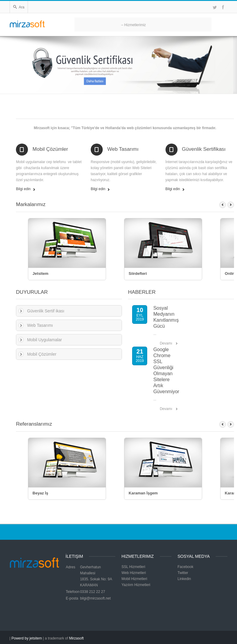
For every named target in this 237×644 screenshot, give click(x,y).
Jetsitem (40, 273)
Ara (19, 7)
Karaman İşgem (143, 493)
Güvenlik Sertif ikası (46, 311)
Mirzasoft (76, 638)
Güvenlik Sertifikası (204, 149)
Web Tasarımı (123, 149)
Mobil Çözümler (50, 149)
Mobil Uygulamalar (44, 340)
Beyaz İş (40, 493)
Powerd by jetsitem (27, 638)
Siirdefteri (138, 273)
